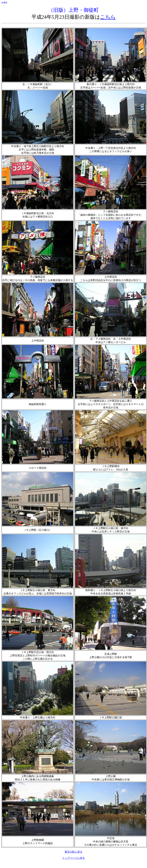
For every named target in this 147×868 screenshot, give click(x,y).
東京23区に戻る (73, 852)
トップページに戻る (73, 858)
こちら (108, 17)
